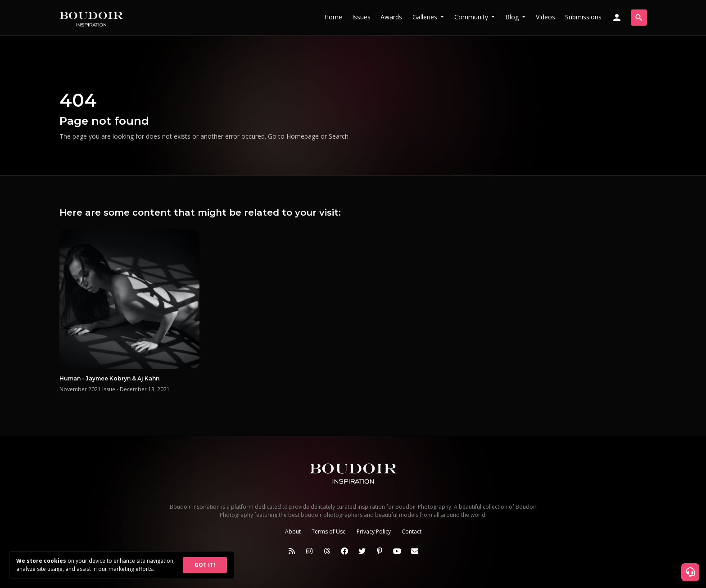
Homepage (303, 136)
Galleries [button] (426, 17)
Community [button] (472, 17)
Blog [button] (513, 17)
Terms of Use (329, 531)
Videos (545, 17)
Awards (391, 17)
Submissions (583, 17)
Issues (361, 17)
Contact (412, 531)
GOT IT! (205, 565)
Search (339, 136)
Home (333, 17)
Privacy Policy (374, 531)
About (293, 531)
